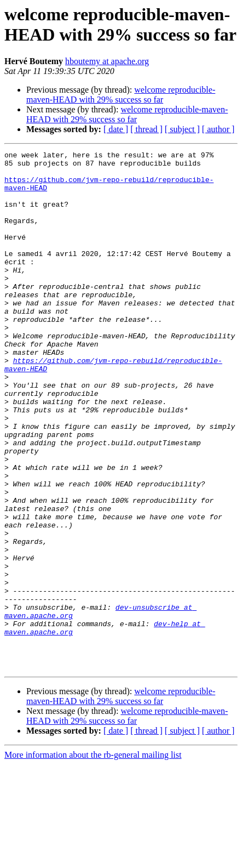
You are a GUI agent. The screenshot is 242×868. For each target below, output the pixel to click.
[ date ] (116, 129)
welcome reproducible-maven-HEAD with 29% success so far (121, 95)
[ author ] (218, 129)
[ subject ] (182, 129)
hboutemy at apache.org (107, 61)
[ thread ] (146, 129)
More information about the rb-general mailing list (93, 858)
